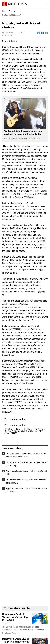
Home (5, 11)
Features (12, 11)
